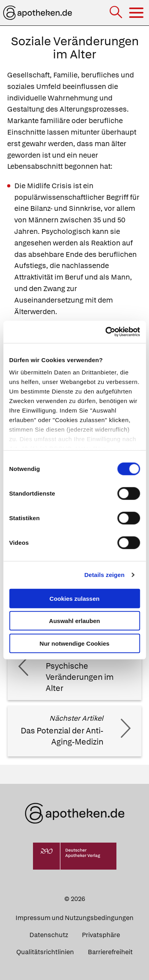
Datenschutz (49, 935)
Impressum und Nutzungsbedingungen (74, 918)
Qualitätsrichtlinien (45, 952)
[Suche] (117, 13)
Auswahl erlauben (74, 621)
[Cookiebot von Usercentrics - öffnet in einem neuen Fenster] (106, 332)
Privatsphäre (101, 935)
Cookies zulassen (75, 598)
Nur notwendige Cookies (75, 643)
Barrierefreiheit (110, 952)
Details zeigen (104, 575)
